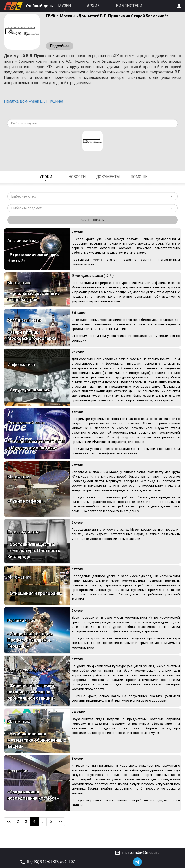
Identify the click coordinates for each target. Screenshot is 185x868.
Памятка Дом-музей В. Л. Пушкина (36, 103)
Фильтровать (92, 222)
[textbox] (91, 125)
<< (9, 832)
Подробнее (60, 46)
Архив (93, 6)
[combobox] (92, 125)
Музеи (65, 6)
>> (60, 832)
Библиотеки (129, 6)
